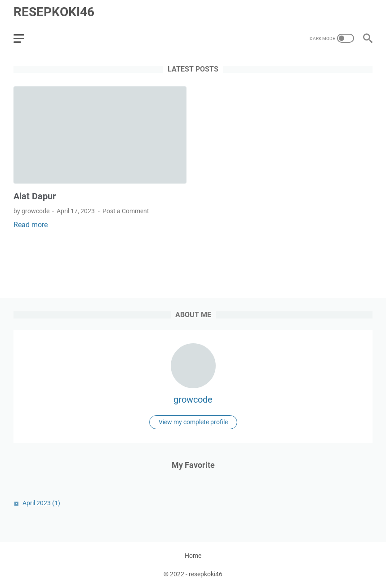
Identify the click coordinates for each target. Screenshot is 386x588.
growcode (193, 399)
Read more (31, 225)
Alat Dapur (35, 196)
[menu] (24, 38)
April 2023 (41, 503)
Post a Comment (126, 211)
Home (193, 556)
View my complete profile (193, 422)
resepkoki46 (54, 12)
